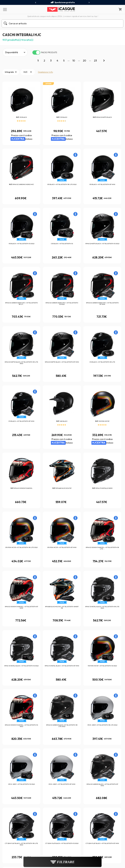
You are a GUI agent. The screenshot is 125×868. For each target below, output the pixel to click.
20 (84, 60)
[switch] (36, 53)
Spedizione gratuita (63, 2)
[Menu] (5, 9)
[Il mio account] (112, 9)
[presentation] (36, 3)
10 (74, 60)
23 (95, 60)
